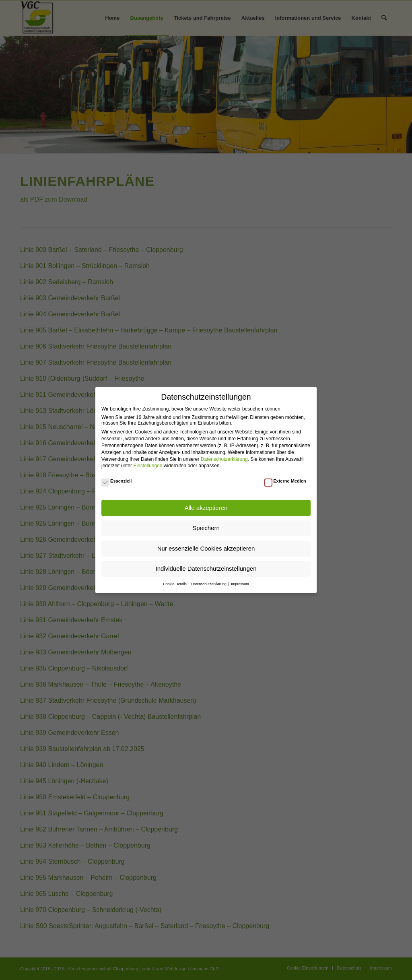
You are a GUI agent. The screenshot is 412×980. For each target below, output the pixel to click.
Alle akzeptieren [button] (206, 508)
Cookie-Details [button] (175, 584)
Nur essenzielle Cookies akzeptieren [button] (206, 548)
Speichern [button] (206, 528)
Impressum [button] (240, 584)
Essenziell (116, 481)
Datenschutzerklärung (224, 459)
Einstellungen (148, 466)
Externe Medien (285, 481)
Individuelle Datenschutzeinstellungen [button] (206, 568)
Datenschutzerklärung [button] (209, 584)
